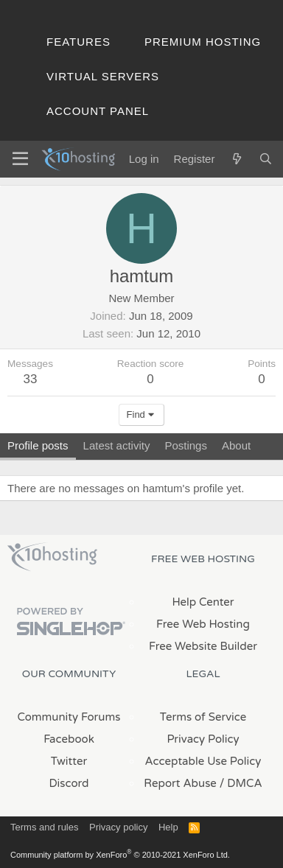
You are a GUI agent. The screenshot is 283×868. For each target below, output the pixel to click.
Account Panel (98, 111)
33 (31, 379)
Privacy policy (118, 827)
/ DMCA (241, 783)
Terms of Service (203, 717)
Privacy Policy (203, 739)
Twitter (69, 761)
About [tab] (236, 445)
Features (78, 42)
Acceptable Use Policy (203, 761)
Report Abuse (180, 783)
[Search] (266, 159)
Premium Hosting (203, 42)
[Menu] (20, 159)
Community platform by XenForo (120, 855)
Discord (69, 783)
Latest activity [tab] (117, 445)
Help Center (203, 602)
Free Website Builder (203, 646)
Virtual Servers (103, 76)
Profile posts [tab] (38, 445)
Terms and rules (44, 827)
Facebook (69, 739)
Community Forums (69, 717)
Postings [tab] (186, 445)
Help (168, 827)
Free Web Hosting (203, 624)
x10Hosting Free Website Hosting (52, 557)
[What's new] (236, 159)
